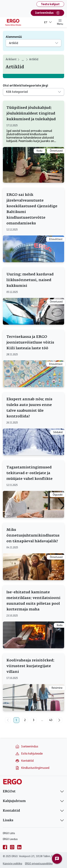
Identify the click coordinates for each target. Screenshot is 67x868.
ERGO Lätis (9, 833)
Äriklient (11, 59)
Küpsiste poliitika (13, 864)
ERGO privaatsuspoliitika (39, 864)
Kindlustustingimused (32, 768)
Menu (60, 22)
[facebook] (5, 847)
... (42, 720)
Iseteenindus (47, 13)
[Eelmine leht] (8, 720)
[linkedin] (19, 847)
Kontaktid (24, 761)
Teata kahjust (50, 4)
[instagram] (12, 847)
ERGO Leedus (10, 839)
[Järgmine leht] (59, 720)
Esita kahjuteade (29, 754)
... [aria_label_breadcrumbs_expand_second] (23, 59)
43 (51, 720)
